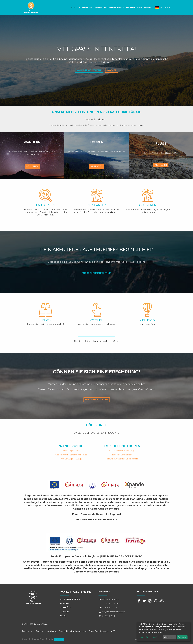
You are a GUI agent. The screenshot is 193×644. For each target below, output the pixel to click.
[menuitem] (74, 7)
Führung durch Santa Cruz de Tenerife (122, 459)
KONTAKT (104, 591)
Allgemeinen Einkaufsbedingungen (93, 631)
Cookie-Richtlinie (67, 631)
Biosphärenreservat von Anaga (122, 451)
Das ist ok (182, 637)
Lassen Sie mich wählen (150, 637)
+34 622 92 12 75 (108, 616)
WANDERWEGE (71, 446)
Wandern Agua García (71, 451)
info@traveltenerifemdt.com (113, 612)
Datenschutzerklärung (47, 631)
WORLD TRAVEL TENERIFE (76, 592)
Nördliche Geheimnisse (122, 455)
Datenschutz (28, 631)
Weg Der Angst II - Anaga (71, 459)
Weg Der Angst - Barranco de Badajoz (71, 455)
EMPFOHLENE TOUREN (122, 446)
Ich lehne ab (169, 637)
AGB (113, 631)
